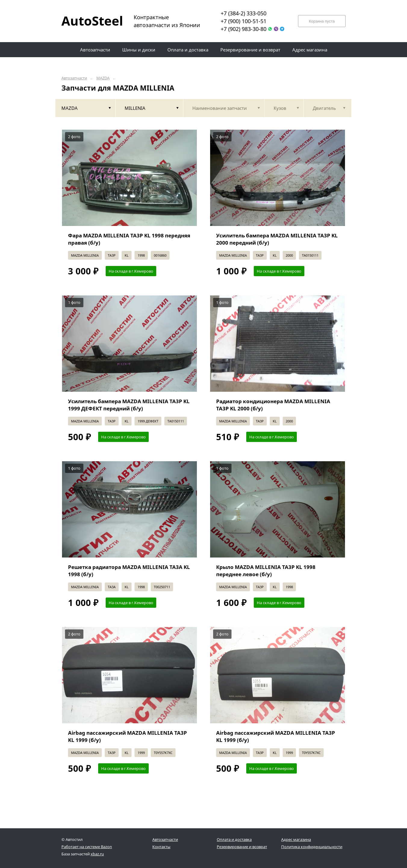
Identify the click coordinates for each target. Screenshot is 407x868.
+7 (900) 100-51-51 (244, 21)
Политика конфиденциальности (312, 847)
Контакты (161, 847)
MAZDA (103, 78)
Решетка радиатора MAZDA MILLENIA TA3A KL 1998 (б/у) (129, 571)
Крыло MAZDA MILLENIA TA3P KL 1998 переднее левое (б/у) (266, 571)
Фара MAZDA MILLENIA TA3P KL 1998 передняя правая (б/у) (129, 239)
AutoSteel (89, 21)
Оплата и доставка (234, 839)
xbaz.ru (97, 854)
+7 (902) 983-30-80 (244, 29)
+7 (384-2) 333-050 (244, 13)
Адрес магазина (296, 839)
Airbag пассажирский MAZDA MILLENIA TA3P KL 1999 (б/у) (127, 736)
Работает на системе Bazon (87, 847)
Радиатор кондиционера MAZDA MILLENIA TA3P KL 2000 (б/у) (273, 405)
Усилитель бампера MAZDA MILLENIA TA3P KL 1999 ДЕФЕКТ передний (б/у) (129, 405)
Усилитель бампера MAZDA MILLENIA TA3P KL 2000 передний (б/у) (277, 239)
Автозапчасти (74, 78)
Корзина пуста (322, 21)
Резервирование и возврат (242, 847)
